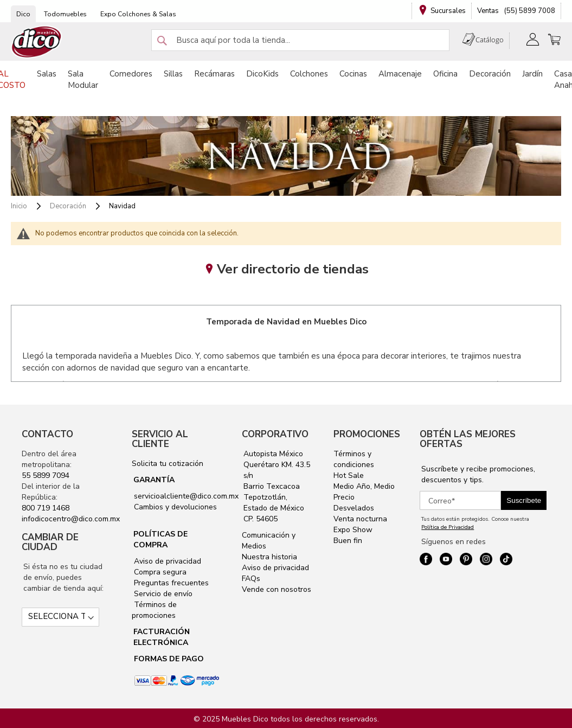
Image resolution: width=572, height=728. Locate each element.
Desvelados (354, 508)
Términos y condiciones (354, 459)
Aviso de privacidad (166, 561)
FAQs (251, 579)
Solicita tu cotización (168, 464)
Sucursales (448, 11)
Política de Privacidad (448, 527)
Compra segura (159, 572)
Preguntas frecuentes (170, 583)
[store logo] (37, 42)
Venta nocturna (360, 519)
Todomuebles (65, 14)
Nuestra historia (269, 557)
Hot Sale (349, 475)
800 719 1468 (46, 508)
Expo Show (353, 530)
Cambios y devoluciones (174, 507)
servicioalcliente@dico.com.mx (186, 496)
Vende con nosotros (277, 589)
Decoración (69, 206)
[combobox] (300, 40)
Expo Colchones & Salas (138, 14)
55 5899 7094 (46, 475)
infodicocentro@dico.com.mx (71, 519)
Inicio (20, 206)
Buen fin (348, 541)
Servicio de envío (162, 594)
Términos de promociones (154, 610)
